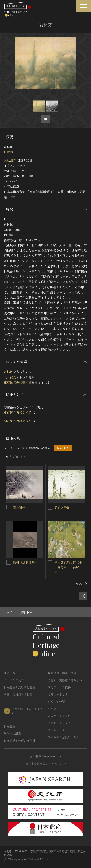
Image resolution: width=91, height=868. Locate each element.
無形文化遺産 (12, 733)
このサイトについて (61, 716)
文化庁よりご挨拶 (59, 687)
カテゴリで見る (14, 680)
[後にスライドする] (81, 584)
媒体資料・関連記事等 (62, 673)
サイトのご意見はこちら (64, 737)
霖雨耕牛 (19, 507)
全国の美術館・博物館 (18, 694)
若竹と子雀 (62, 507)
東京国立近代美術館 (18, 382)
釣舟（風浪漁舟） (25, 562)
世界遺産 (9, 726)
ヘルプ (52, 709)
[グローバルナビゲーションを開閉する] (83, 6)
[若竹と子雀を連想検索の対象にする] (50, 507)
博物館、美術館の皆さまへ (65, 680)
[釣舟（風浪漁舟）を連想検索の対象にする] (9, 562)
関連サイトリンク (59, 723)
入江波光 (10, 160)
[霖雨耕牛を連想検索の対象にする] (9, 507)
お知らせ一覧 (56, 701)
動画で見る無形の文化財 (19, 741)
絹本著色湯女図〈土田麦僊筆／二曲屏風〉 (68, 567)
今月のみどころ (58, 694)
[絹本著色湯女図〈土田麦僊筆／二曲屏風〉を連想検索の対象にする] (50, 563)
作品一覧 (9, 673)
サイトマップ (56, 730)
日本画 (8, 152)
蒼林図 (8, 372)
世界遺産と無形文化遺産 (19, 687)
